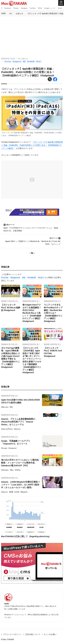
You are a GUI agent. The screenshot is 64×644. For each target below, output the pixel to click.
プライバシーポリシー (12, 634)
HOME (3, 13)
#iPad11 (39, 61)
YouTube (33, 8)
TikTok (40, 8)
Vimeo (60, 8)
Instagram (24, 8)
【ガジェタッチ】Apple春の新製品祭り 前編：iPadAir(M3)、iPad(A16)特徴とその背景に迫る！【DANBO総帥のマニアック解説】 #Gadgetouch (28, 72)
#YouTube (8, 61)
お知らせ (19, 13)
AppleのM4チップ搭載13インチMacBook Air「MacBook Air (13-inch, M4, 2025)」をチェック (33, 241)
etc (11, 13)
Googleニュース (50, 8)
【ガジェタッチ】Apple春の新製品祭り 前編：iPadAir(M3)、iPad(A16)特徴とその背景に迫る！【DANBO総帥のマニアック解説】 (32, 145)
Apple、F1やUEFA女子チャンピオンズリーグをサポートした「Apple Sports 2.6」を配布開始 (31, 228)
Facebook (8, 8)
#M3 (24, 61)
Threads (16, 8)
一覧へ (32, 253)
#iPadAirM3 (31, 61)
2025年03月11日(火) (8, 59)
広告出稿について (33, 634)
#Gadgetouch (17, 61)
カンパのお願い (50, 634)
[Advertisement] (32, 34)
